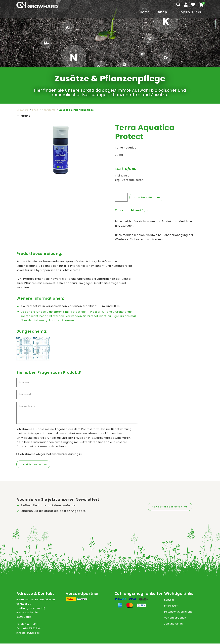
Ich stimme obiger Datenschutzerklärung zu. (51, 454)
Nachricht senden (32, 464)
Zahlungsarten (173, 624)
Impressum (171, 606)
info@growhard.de (28, 634)
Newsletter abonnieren (167, 507)
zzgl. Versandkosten (129, 180)
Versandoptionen (175, 618)
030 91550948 (32, 629)
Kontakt (169, 600)
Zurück (25, 116)
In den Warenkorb (145, 197)
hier (62, 446)
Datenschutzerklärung (178, 612)
